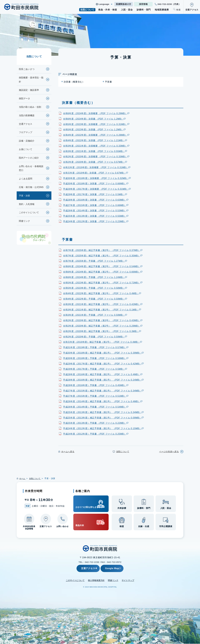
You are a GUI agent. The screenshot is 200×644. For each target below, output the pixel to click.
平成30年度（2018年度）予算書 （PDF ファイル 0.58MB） (96, 358)
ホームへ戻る (68, 452)
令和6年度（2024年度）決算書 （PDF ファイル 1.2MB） (94, 119)
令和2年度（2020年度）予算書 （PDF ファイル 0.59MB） (95, 337)
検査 (122, 527)
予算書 (108, 82)
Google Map (119, 569)
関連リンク (24, 221)
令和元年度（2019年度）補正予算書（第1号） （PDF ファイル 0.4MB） (102, 342)
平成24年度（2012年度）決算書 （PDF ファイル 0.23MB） (96, 221)
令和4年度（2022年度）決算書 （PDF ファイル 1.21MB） (95, 140)
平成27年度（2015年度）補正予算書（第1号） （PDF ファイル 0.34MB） (103, 391)
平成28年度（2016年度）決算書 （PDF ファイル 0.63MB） (96, 200)
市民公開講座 (166, 527)
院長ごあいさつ (27, 69)
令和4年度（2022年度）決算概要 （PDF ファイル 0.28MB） (96, 135)
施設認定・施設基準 (29, 90)
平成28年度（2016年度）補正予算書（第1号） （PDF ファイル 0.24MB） (103, 380)
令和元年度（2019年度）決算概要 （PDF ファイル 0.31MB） (97, 167)
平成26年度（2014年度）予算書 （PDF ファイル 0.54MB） (96, 407)
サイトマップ (128, 581)
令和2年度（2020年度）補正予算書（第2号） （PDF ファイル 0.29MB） (103, 326)
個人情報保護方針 (96, 581)
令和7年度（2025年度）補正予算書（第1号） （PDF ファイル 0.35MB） (103, 256)
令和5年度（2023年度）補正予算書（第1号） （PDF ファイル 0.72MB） (103, 283)
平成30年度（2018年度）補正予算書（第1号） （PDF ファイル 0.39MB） (103, 353)
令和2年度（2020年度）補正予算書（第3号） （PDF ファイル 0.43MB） (103, 320)
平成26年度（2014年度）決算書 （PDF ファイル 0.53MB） (96, 211)
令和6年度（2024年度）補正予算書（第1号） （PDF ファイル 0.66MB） (103, 272)
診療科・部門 (144, 10)
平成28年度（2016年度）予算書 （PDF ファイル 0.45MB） (96, 385)
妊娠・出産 (144, 527)
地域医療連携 (162, 10)
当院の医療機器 (27, 115)
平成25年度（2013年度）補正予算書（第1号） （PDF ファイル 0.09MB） (103, 418)
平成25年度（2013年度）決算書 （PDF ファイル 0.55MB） (96, 216)
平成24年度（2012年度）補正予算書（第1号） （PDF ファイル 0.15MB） (103, 428)
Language (104, 4)
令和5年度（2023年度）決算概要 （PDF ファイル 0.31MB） (96, 124)
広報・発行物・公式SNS (31, 187)
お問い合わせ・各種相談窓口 (31, 168)
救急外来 (82, 522)
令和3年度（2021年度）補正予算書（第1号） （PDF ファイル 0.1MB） (102, 310)
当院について (87, 10)
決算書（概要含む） (74, 82)
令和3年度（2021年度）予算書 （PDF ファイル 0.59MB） (95, 315)
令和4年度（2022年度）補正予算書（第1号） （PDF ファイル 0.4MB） (102, 293)
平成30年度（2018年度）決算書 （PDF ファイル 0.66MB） (96, 184)
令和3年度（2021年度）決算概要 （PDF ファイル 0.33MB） (96, 146)
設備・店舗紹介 (27, 141)
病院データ (24, 98)
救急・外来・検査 (108, 10)
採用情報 (143, 4)
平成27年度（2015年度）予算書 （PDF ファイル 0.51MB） (96, 396)
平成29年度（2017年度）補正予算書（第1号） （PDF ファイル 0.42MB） (103, 364)
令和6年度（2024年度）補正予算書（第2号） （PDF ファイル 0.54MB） (103, 266)
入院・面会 (127, 10)
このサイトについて (29, 213)
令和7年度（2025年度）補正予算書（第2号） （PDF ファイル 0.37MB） (103, 250)
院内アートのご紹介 (29, 158)
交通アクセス (192, 10)
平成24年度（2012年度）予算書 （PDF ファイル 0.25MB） (96, 434)
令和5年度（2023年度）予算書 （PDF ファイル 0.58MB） (95, 288)
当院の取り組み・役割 (30, 107)
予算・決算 (24, 196)
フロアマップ (26, 132)
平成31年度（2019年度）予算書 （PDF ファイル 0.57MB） (96, 347)
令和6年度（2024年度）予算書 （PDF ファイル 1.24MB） (95, 277)
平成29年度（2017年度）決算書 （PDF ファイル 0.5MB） (95, 194)
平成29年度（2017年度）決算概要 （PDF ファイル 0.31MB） (97, 189)
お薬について (26, 149)
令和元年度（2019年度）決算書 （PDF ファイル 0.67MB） (95, 173)
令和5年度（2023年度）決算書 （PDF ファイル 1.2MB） (94, 130)
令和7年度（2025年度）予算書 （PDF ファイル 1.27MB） (95, 261)
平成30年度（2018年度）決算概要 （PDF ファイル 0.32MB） (97, 178)
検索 (178, 10)
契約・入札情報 (27, 204)
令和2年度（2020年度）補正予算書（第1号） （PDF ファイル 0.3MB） (102, 331)
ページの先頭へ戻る (169, 452)
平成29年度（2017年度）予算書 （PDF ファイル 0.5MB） (95, 369)
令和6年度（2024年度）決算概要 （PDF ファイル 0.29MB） (96, 113)
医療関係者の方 (124, 4)
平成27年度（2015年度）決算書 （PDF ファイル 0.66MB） (96, 205)
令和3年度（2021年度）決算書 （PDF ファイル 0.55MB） (95, 151)
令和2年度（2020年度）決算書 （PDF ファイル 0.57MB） (95, 162)
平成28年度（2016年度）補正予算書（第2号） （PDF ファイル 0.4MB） (103, 374)
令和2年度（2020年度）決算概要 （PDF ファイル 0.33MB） (96, 157)
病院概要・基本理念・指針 (31, 80)
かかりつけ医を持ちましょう (86, 504)
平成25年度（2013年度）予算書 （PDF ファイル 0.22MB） (96, 423)
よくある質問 (26, 179)
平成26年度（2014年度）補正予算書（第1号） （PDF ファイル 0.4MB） (103, 401)
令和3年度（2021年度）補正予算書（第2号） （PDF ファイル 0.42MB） (103, 304)
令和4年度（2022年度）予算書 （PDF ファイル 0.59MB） (95, 299)
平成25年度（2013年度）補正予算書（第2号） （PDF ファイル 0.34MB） (103, 412)
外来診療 (122, 509)
